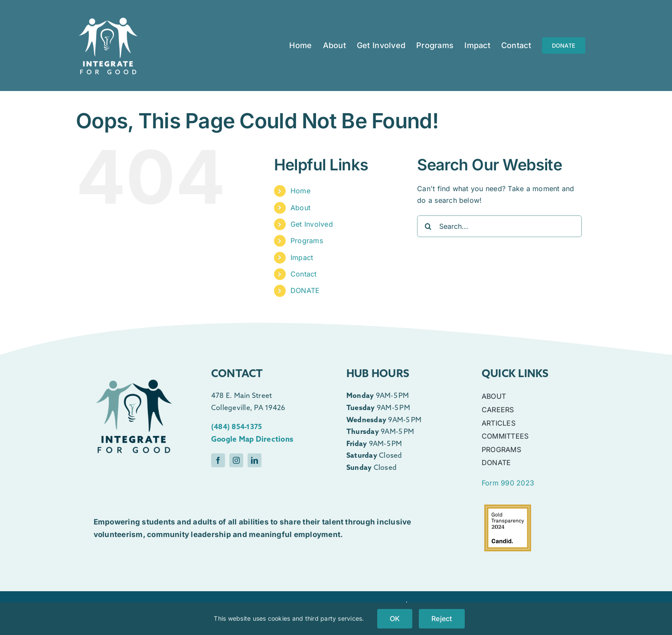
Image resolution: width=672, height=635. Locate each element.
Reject (442, 619)
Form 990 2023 (508, 483)
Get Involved (312, 224)
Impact (302, 257)
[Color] (134, 358)
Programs (307, 241)
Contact (304, 274)
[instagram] (236, 460)
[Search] (428, 226)
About (300, 208)
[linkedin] (254, 460)
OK (395, 619)
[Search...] (499, 226)
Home (300, 191)
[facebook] (218, 460)
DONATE (305, 290)
